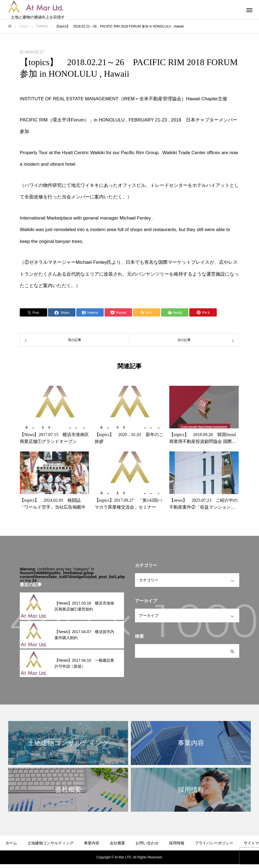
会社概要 (117, 843)
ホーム (11, 843)
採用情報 (177, 843)
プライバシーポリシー (214, 843)
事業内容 (92, 843)
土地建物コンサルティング (50, 843)
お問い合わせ (147, 843)
